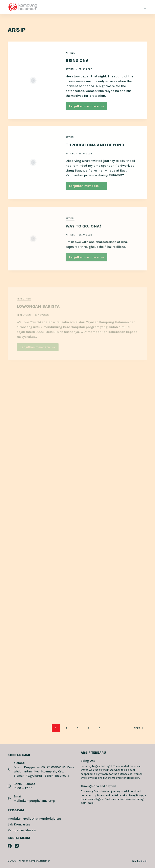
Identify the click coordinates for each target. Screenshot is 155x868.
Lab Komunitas (19, 824)
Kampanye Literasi (22, 830)
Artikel (70, 53)
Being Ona (77, 61)
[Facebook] (10, 846)
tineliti (144, 861)
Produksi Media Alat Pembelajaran (34, 819)
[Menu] (146, 7)
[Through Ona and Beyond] (33, 169)
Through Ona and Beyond (95, 152)
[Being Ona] (33, 81)
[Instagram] (17, 846)
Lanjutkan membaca (87, 106)
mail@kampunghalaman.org (34, 801)
